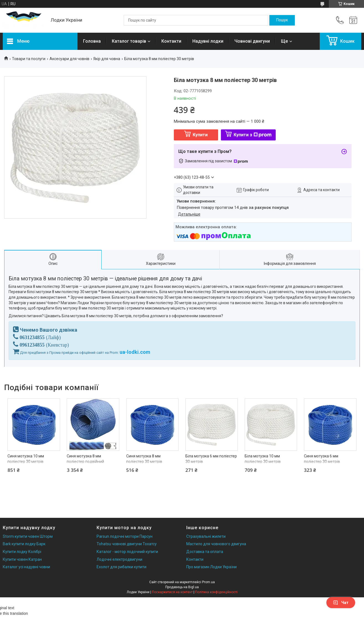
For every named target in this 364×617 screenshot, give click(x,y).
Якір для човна (107, 59)
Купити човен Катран (22, 559)
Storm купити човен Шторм (28, 536)
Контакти (171, 41)
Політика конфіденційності (216, 592)
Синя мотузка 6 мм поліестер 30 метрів (322, 459)
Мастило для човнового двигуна (216, 544)
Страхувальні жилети (206, 536)
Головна (92, 41)
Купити (200, 135)
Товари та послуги (29, 59)
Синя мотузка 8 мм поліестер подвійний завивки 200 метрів (85, 461)
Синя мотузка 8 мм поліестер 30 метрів (144, 459)
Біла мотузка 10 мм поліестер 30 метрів (263, 459)
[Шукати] (282, 20)
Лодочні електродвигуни (119, 559)
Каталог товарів (129, 41)
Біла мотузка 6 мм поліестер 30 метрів (211, 459)
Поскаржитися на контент (172, 592)
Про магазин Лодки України (211, 567)
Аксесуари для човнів (69, 59)
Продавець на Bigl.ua (182, 587)
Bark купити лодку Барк (24, 544)
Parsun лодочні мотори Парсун (125, 536)
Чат (341, 603)
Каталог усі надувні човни (26, 567)
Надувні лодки (208, 41)
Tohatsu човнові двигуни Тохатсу (127, 544)
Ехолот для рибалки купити (122, 567)
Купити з (253, 135)
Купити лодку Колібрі (22, 552)
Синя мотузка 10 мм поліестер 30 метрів (26, 459)
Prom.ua (208, 582)
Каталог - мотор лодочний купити (127, 552)
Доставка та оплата (205, 552)
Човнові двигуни (252, 41)
